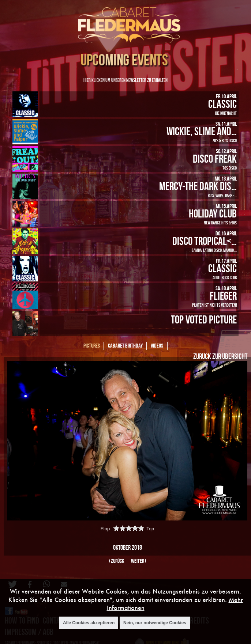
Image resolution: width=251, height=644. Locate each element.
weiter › (138, 561)
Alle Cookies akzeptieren (89, 623)
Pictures (92, 346)
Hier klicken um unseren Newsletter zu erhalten (126, 80)
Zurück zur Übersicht (220, 356)
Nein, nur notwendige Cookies (155, 623)
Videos (157, 346)
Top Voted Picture (204, 319)
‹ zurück (117, 561)
